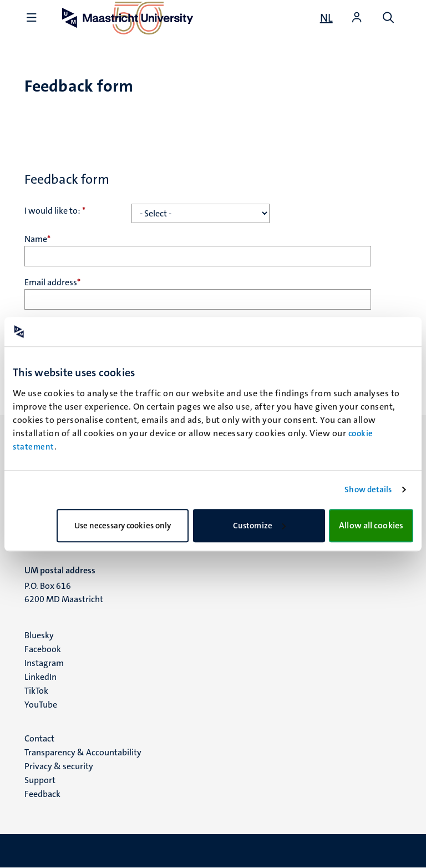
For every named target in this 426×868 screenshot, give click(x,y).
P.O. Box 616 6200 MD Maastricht (64, 592)
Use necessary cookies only (123, 526)
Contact (39, 738)
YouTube (41, 705)
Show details (368, 489)
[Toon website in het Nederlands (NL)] (326, 18)
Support (40, 780)
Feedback (42, 794)
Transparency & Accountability (83, 752)
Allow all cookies (371, 525)
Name (37, 239)
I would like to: (55, 211)
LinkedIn (40, 677)
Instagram (44, 663)
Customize (259, 526)
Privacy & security (59, 766)
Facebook (43, 649)
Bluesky (39, 635)
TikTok (36, 691)
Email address (52, 282)
